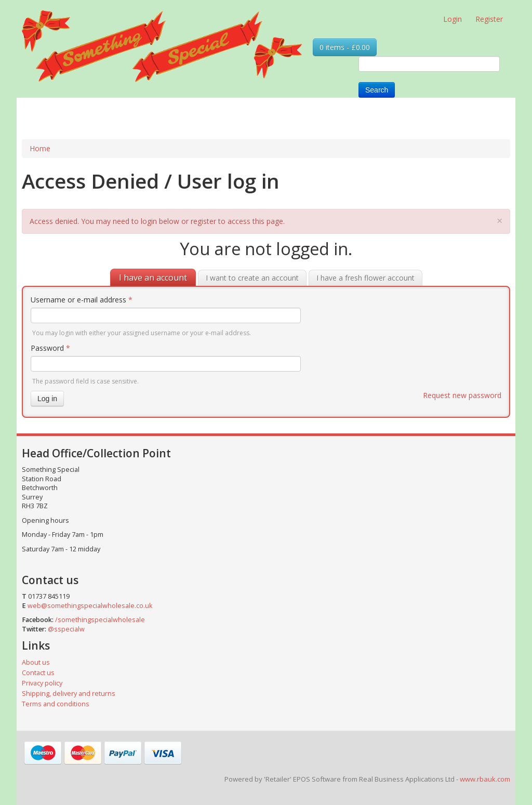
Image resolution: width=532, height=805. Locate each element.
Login (453, 19)
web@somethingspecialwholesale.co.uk (90, 606)
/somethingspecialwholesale (100, 620)
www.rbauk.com (485, 779)
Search (377, 90)
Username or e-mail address (82, 300)
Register (489, 19)
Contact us (38, 673)
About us (36, 662)
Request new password (462, 395)
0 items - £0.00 (345, 47)
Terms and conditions (56, 704)
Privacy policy (42, 683)
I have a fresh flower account (365, 278)
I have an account (153, 278)
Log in (47, 399)
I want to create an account (252, 278)
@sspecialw (66, 629)
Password (50, 348)
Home (40, 148)
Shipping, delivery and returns (69, 694)
